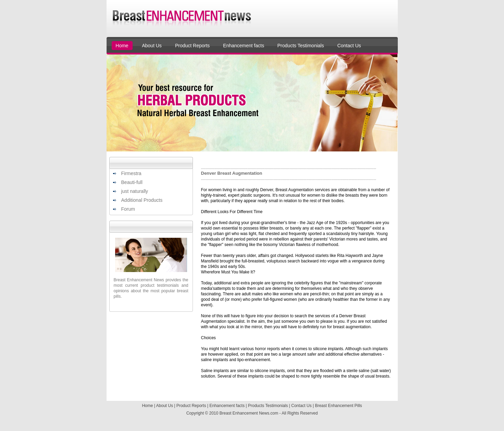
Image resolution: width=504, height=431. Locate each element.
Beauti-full (132, 182)
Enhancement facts (244, 46)
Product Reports (192, 46)
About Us (152, 46)
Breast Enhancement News (244, 413)
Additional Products (142, 200)
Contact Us (349, 46)
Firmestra (131, 173)
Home (122, 46)
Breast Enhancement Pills (338, 406)
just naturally (135, 191)
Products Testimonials (301, 46)
